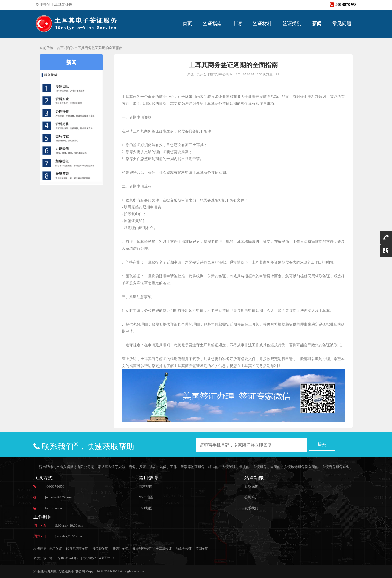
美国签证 (202, 549)
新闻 (317, 24)
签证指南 (212, 24)
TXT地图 (146, 508)
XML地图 (146, 497)
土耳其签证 (164, 549)
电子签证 (56, 549)
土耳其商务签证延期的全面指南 (98, 48)
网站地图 (146, 486)
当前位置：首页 (52, 48)
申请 (237, 24)
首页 (187, 24)
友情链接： (41, 549)
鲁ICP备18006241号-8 (64, 558)
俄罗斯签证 (100, 549)
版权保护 (251, 486)
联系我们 (251, 508)
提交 (322, 444)
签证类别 (292, 24)
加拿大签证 (184, 549)
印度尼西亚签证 (77, 549)
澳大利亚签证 (142, 549)
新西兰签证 (120, 549)
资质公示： (41, 558)
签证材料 (262, 24)
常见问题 (342, 24)
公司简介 (251, 497)
